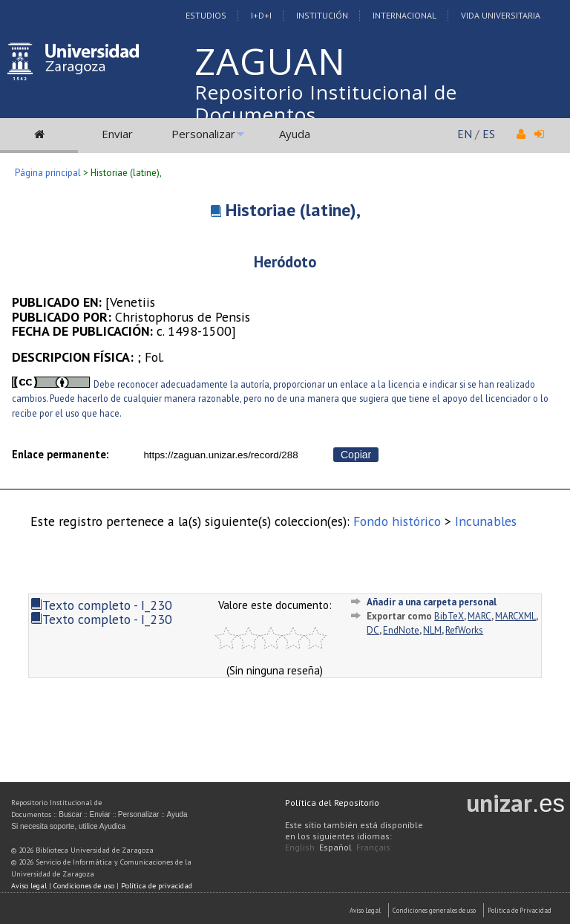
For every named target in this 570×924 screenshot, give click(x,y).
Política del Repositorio (332, 803)
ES (489, 134)
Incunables (486, 521)
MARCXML (515, 616)
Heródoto (285, 262)
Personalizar (203, 134)
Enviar (117, 134)
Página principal (48, 173)
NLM (432, 630)
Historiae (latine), (293, 210)
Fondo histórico (397, 521)
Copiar (356, 455)
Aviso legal (29, 886)
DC (373, 630)
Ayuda (295, 134)
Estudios (206, 15)
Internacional (404, 15)
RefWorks (464, 630)
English (300, 847)
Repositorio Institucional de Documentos (326, 103)
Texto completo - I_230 (101, 605)
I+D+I (261, 15)
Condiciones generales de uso (434, 910)
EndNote (401, 630)
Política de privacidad (157, 886)
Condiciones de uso (84, 886)
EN (465, 134)
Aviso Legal (365, 910)
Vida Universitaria (501, 15)
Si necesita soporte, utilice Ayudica (68, 826)
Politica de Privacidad (520, 910)
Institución (322, 15)
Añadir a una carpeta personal (432, 602)
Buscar (70, 814)
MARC (479, 616)
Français (373, 847)
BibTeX (449, 616)
